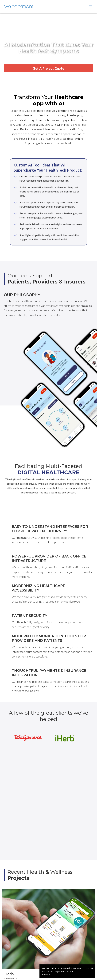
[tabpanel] (48, 934)
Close (89, 968)
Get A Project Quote (48, 68)
